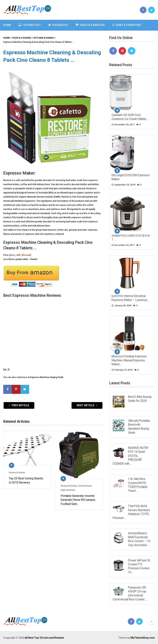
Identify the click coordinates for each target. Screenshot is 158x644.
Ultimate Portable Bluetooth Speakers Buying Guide (139, 427)
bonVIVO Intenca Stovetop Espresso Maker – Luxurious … (131, 298)
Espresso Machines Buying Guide (47, 377)
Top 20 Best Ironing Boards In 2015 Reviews (26, 480)
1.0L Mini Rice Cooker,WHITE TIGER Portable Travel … (138, 485)
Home (7, 25)
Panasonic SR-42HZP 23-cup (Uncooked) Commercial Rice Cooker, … (130, 593)
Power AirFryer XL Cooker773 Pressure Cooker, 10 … (139, 566)
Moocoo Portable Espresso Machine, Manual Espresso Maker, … (129, 360)
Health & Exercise (90, 25)
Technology (30, 25)
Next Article (87, 405)
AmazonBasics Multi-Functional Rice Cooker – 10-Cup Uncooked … (139, 539)
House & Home (17, 473)
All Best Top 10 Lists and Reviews (44, 638)
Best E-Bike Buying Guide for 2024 (140, 399)
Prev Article (19, 405)
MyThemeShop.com (143, 638)
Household (58, 25)
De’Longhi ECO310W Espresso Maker (131, 177)
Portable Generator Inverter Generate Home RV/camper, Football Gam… (78, 500)
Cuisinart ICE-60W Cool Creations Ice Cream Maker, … (130, 117)
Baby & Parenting (127, 25)
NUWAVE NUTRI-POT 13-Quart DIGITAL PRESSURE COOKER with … (131, 456)
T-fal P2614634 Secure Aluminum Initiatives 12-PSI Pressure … (131, 512)
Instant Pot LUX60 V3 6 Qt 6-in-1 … (131, 238)
